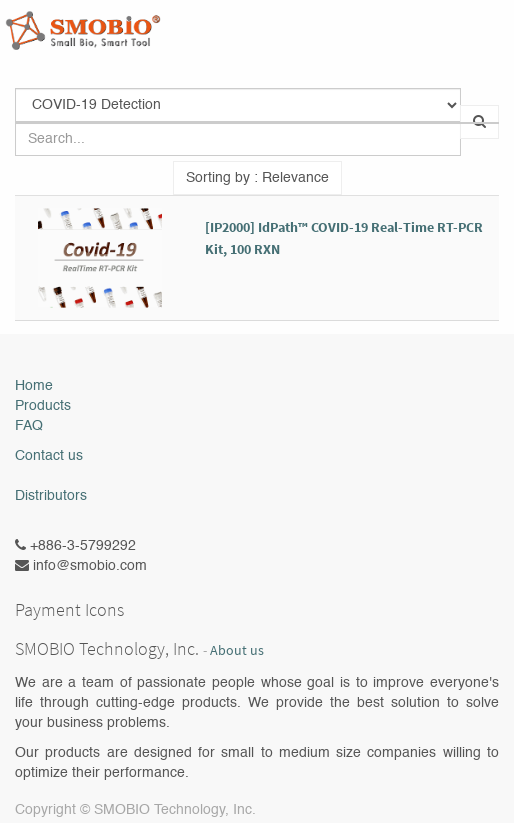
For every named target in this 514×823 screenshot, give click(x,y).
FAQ (29, 426)
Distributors (51, 496)
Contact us (49, 456)
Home (34, 386)
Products (43, 406)
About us (237, 650)
